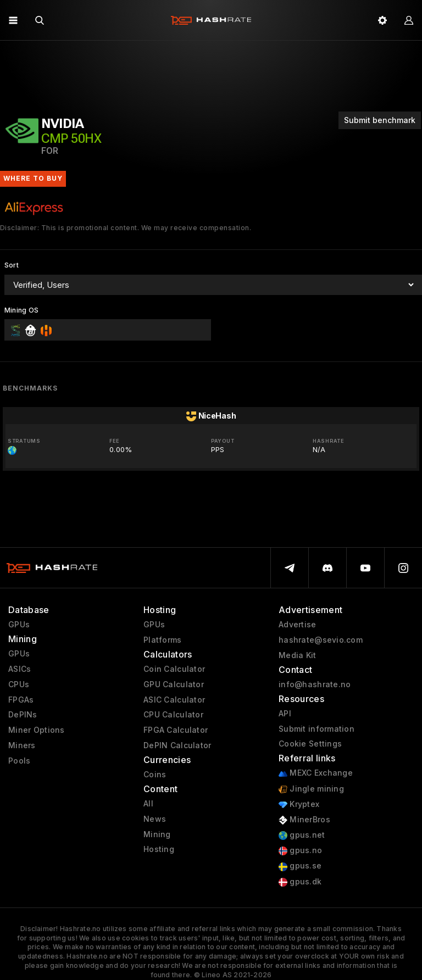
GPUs (19, 625)
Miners (22, 745)
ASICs (20, 669)
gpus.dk (300, 882)
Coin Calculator (174, 669)
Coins (155, 775)
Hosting (159, 849)
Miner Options (37, 730)
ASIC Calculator (174, 700)
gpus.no (300, 851)
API (285, 714)
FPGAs (21, 700)
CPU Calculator (173, 715)
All (148, 804)
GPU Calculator (174, 684)
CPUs (19, 684)
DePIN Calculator (177, 745)
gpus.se (300, 866)
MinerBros (304, 820)
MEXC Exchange (316, 773)
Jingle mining (311, 789)
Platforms (163, 640)
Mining (157, 834)
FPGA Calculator (176, 730)
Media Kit (298, 655)
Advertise (298, 625)
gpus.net (302, 835)
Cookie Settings (310, 744)
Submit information (316, 729)
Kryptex (299, 804)
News (155, 819)
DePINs (23, 715)
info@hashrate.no (315, 684)
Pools (19, 761)
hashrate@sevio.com (321, 640)
